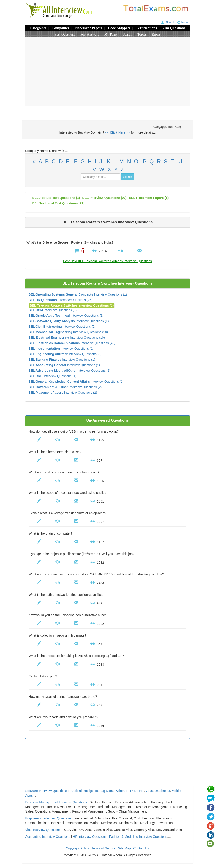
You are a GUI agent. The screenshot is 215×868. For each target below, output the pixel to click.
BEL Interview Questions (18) (68, 332)
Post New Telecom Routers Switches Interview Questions (107, 261)
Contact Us (141, 848)
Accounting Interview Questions (48, 837)
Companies (60, 28)
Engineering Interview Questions (49, 818)
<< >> (118, 132)
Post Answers (90, 34)
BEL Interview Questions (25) (61, 300)
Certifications (146, 28)
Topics (142, 34)
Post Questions (65, 34)
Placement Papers (88, 28)
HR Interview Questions (90, 837)
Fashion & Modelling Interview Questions (138, 837)
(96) (104, 198)
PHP (129, 791)
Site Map (124, 848)
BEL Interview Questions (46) (72, 343)
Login (182, 22)
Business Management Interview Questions (56, 802)
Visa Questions (174, 28)
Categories (38, 28)
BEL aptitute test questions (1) (56, 198)
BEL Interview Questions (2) (62, 327)
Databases (162, 791)
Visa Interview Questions (43, 830)
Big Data (107, 791)
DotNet (139, 791)
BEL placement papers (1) (149, 198)
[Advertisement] (108, 71)
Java (150, 791)
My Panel (111, 34)
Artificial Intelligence (84, 791)
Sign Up (168, 22)
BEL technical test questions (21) (58, 203)
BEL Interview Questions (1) (78, 294)
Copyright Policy (78, 848)
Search (127, 34)
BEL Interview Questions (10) (67, 338)
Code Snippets (119, 28)
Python (120, 791)
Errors (156, 34)
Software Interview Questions (46, 791)
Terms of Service (103, 848)
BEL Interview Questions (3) (65, 354)
